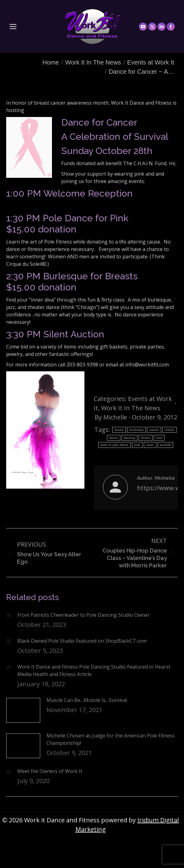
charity (169, 430)
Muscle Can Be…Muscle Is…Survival (87, 700)
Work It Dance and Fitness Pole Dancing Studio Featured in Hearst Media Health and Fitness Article (94, 670)
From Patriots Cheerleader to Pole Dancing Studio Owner (83, 615)
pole (137, 445)
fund (159, 438)
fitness (145, 438)
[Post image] (9, 615)
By (111, 417)
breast (119, 430)
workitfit (166, 445)
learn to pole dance (115, 445)
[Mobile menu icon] (13, 27)
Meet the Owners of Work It (50, 771)
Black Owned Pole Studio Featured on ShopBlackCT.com (82, 641)
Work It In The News (131, 408)
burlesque (137, 430)
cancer (154, 430)
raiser (150, 445)
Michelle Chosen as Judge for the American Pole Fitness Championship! (111, 739)
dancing (129, 438)
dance (114, 438)
